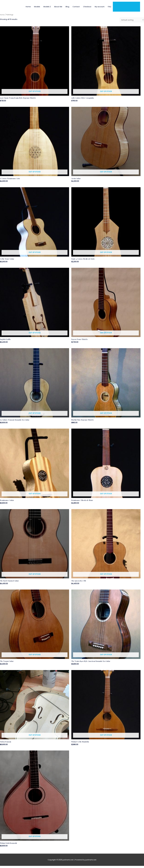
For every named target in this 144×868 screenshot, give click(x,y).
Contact (76, 7)
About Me (58, 7)
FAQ (110, 7)
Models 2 (47, 7)
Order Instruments (126, 7)
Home (28, 7)
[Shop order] (132, 20)
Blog (67, 7)
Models (37, 7)
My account (100, 7)
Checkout (87, 7)
